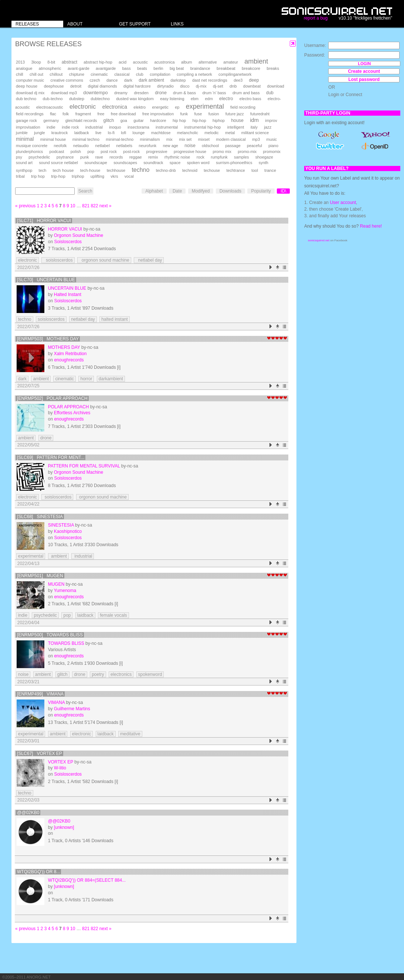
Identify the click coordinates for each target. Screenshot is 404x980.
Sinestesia (61, 525)
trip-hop (58, 176)
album (187, 62)
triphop (78, 176)
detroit (76, 86)
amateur (231, 62)
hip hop (179, 120)
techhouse (116, 170)
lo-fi (111, 133)
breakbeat (226, 68)
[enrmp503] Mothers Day (48, 339)
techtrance (235, 170)
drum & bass (184, 93)
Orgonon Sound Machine (79, 235)
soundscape (96, 163)
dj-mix (201, 86)
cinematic (99, 74)
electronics (121, 674)
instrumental (167, 127)
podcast (57, 152)
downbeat (252, 86)
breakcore (251, 68)
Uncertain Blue (67, 288)
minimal (25, 139)
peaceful (254, 146)
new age (171, 146)
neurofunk (147, 146)
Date (177, 191)
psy (19, 157)
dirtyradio (165, 86)
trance (270, 170)
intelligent (236, 127)
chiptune (77, 74)
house (237, 120)
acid (123, 62)
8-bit (51, 62)
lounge (139, 133)
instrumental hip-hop (203, 127)
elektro (140, 107)
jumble (22, 133)
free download (123, 114)
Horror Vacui (65, 229)
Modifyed (201, 191)
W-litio (60, 768)
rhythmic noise (177, 157)
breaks (273, 68)
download (276, 86)
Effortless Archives (72, 413)
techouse (212, 170)
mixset (204, 139)
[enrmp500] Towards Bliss (50, 635)
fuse (198, 114)
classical (122, 74)
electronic (83, 107)
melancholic (188, 133)
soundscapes (125, 163)
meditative (130, 734)
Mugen (56, 584)
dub (270, 93)
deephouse (54, 86)
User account (343, 203)
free (101, 114)
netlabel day (149, 260)
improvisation (28, 127)
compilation (160, 74)
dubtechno (100, 99)
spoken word (198, 163)
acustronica (164, 62)
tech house (63, 170)
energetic (160, 107)
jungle (39, 133)
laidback (82, 133)
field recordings (30, 114)
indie (51, 127)
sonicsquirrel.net (319, 240)
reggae (136, 157)
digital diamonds (103, 86)
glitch (109, 120)
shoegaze (264, 157)
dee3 (238, 80)
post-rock (131, 152)
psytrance (65, 157)
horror (86, 379)
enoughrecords (69, 360)
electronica (115, 107)
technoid (190, 170)
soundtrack (153, 163)
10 (73, 206)
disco (185, 86)
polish (76, 152)
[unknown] (64, 827)
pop (91, 152)
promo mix (222, 152)
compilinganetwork (235, 74)
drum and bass (246, 93)
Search (85, 191)
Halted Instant (68, 295)
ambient (256, 61)
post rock (109, 152)
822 (94, 206)
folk (66, 114)
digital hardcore (137, 86)
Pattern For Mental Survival (84, 466)
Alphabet (154, 191)
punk (84, 157)
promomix (272, 152)
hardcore (158, 120)
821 (86, 206)
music (272, 139)
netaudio (81, 146)
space (175, 163)
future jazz (235, 114)
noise (190, 146)
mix (169, 139)
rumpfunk (219, 157)
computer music (30, 80)
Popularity (261, 191)
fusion (214, 114)
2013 (20, 62)
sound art (24, 163)
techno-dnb (166, 170)
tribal (20, 176)
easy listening (172, 99)
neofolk (60, 146)
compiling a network (194, 74)
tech (43, 170)
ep (177, 107)
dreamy (121, 93)
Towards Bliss (66, 643)
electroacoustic (50, 107)
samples (241, 157)
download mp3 (64, 93)
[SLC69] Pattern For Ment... (51, 457)
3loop (36, 62)
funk (184, 114)
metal (230, 133)
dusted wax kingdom (135, 99)
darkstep (178, 80)
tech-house (90, 170)
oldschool (210, 146)
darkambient (111, 379)
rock (201, 157)
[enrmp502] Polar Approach (52, 398)
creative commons (67, 80)
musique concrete (32, 146)
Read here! (371, 226)
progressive (157, 152)
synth (264, 163)
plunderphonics (29, 152)
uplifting (97, 176)
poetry (98, 674)
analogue (24, 68)
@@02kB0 (28, 813)
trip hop (38, 176)
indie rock (70, 127)
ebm (195, 99)
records (116, 157)
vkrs (114, 176)
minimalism (150, 139)
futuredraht (260, 114)
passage (233, 146)
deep (254, 80)
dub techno (26, 99)
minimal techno (86, 139)
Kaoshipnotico (68, 531)
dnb (233, 86)
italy (254, 127)
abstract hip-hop (98, 62)
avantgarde (106, 68)
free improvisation (158, 114)
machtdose (161, 133)
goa (124, 120)
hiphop (219, 120)
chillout (56, 74)
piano (273, 146)
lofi (123, 133)
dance (112, 80)
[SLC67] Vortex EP (40, 753)
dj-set (218, 86)
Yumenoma (65, 591)
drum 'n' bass (214, 93)
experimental (205, 106)
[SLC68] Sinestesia (40, 517)
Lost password (364, 79)
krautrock (60, 133)
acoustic (140, 62)
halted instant (114, 319)
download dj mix (30, 93)
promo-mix (247, 152)
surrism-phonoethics (234, 163)
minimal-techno (120, 139)
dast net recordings (210, 80)
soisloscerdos (58, 260)
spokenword (150, 674)
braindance (200, 68)
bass (126, 68)
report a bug (316, 18)
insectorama (138, 127)
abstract (69, 62)
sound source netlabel (58, 163)
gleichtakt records (81, 120)
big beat (177, 68)
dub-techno (53, 99)
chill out (36, 74)
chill (20, 74)
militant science (255, 133)
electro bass (250, 99)
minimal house (53, 139)
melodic (211, 133)
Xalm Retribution (70, 354)
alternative (208, 62)
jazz (268, 127)
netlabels (124, 146)
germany (51, 120)
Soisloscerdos (68, 242)
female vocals (113, 615)
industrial (94, 127)
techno (140, 170)
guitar (139, 120)
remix (153, 157)
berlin (158, 68)
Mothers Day (64, 347)
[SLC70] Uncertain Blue (46, 280)
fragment (83, 114)
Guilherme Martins (72, 709)
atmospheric (50, 68)
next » (106, 206)
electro (226, 99)
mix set (185, 139)
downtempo (95, 93)
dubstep (77, 99)
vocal (129, 176)
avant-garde (79, 68)
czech (95, 80)
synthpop (24, 170)
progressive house (190, 152)
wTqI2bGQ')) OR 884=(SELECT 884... (87, 880)
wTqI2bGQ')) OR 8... (38, 872)
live (98, 133)
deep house (27, 86)
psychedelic (39, 157)
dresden (141, 93)
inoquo (115, 127)
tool (255, 170)
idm (254, 120)
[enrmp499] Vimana (40, 694)
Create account (364, 71)
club (140, 74)
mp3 (256, 139)
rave (99, 157)
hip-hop (199, 120)
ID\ (283, 191)
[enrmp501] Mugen (40, 576)
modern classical (231, 139)
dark (128, 80)
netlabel (102, 146)
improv (271, 120)
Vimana (56, 702)
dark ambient (151, 80)
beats (142, 68)
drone (161, 93)
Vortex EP (61, 762)
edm (209, 99)
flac (53, 114)
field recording (243, 107)
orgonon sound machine (104, 260)
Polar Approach (69, 407)
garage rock (26, 120)
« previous (25, 206)
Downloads (230, 191)
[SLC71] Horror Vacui (44, 221)
